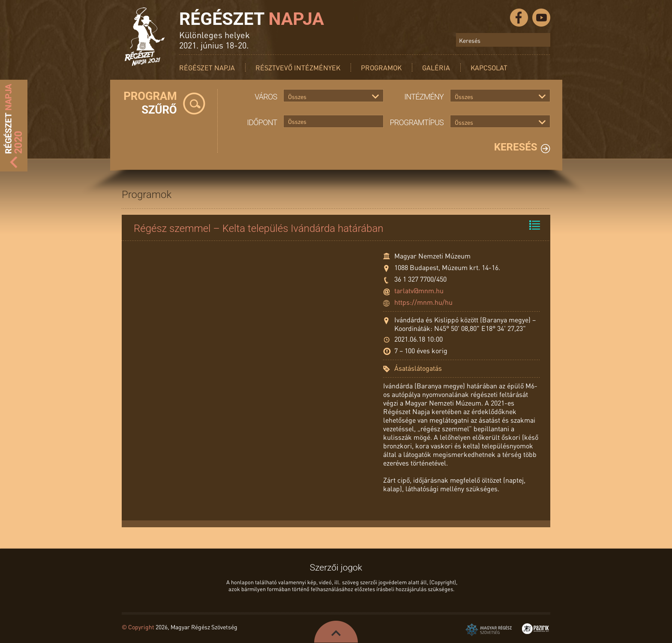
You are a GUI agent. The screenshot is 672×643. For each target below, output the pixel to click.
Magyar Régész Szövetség (489, 630)
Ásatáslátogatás (418, 368)
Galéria (436, 68)
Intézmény (424, 97)
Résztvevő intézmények (298, 68)
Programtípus (417, 122)
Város (266, 97)
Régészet (252, 19)
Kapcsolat (489, 68)
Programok (381, 68)
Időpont (262, 122)
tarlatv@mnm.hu (419, 290)
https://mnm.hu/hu (423, 302)
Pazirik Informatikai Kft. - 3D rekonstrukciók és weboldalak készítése (535, 629)
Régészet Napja (207, 68)
